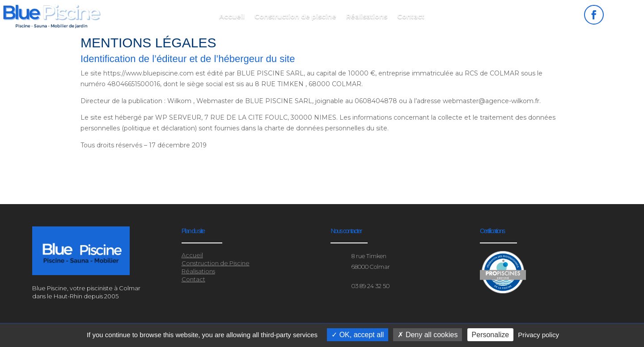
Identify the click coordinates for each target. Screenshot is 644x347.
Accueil (232, 17)
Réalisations (367, 17)
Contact (411, 17)
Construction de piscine (295, 17)
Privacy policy (538, 335)
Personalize (491, 335)
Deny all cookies (428, 335)
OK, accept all (358, 335)
